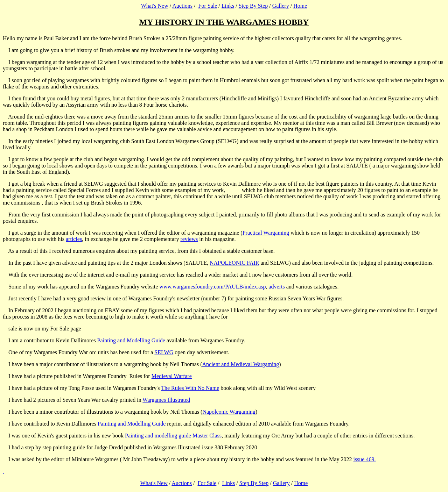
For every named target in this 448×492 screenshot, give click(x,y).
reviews (189, 239)
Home (300, 6)
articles (74, 239)
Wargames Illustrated (166, 400)
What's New (155, 6)
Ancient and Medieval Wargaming (241, 364)
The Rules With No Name (190, 388)
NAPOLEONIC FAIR (234, 263)
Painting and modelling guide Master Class (173, 436)
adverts (276, 287)
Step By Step (253, 6)
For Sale (208, 6)
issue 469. (364, 459)
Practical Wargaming (267, 233)
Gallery (281, 6)
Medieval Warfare (172, 376)
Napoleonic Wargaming (229, 412)
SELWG (164, 352)
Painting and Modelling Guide (131, 340)
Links (228, 6)
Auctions (182, 6)
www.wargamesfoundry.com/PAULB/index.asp (212, 287)
